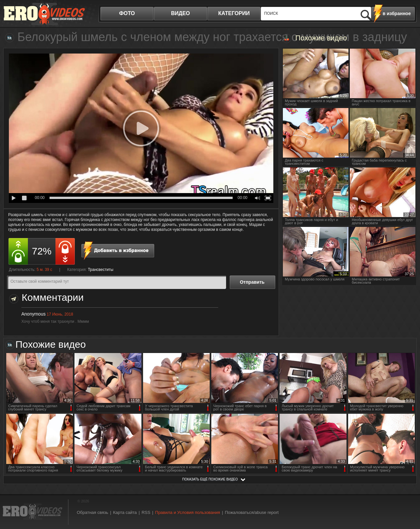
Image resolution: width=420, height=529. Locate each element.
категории (234, 13)
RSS (146, 512)
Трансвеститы (101, 270)
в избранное (397, 13)
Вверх (408, 496)
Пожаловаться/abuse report (252, 512)
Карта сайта (125, 512)
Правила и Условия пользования (188, 512)
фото (127, 13)
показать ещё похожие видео (210, 479)
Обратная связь (93, 512)
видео (180, 13)
